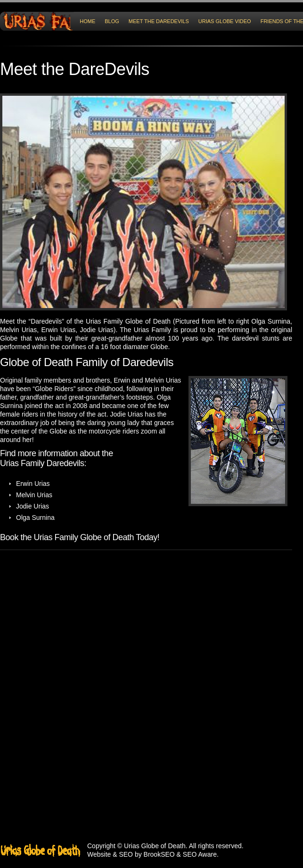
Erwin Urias (58, 330)
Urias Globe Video (225, 21)
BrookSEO (159, 854)
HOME (87, 21)
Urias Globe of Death (155, 846)
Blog (112, 21)
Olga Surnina (271, 321)
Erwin (122, 380)
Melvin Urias (18, 330)
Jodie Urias (96, 330)
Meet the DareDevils (159, 21)
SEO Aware (200, 854)
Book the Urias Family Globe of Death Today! (80, 537)
